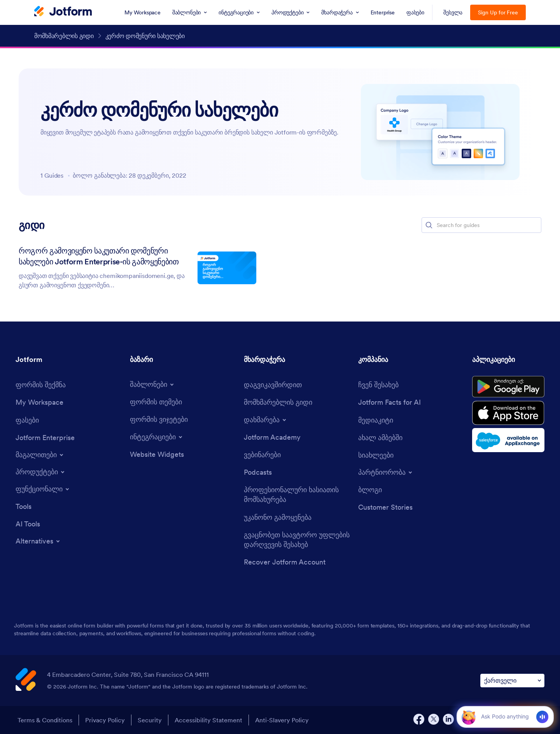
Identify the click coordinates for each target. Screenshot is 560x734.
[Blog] (370, 490)
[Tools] (24, 506)
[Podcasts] (258, 472)
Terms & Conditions (45, 720)
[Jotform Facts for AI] (389, 402)
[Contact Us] (273, 385)
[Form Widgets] (159, 419)
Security (150, 720)
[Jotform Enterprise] (45, 438)
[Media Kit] (376, 420)
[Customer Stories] (385, 507)
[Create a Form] (41, 385)
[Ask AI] (505, 717)
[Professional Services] (297, 495)
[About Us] (378, 385)
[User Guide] (278, 402)
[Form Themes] (156, 402)
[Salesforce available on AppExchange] (508, 440)
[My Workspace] (39, 402)
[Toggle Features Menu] (43, 489)
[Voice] (542, 717)
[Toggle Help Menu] (266, 420)
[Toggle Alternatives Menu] (38, 541)
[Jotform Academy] (272, 437)
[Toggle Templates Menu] (152, 384)
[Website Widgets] (157, 454)
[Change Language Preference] (512, 681)
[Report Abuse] (278, 517)
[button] (429, 225)
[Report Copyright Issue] (297, 540)
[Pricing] (27, 420)
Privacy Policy (105, 720)
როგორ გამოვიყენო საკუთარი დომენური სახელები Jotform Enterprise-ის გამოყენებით (99, 256)
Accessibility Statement (208, 720)
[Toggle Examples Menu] (40, 455)
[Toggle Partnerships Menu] (386, 472)
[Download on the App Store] (508, 413)
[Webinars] (262, 455)
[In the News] (380, 438)
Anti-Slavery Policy (282, 720)
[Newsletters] (376, 455)
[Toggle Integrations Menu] (157, 437)
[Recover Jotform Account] (285, 562)
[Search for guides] (488, 225)
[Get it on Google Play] (508, 387)
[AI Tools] (28, 524)
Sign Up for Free (498, 12)
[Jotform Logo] (63, 12)
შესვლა (453, 12)
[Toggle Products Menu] (41, 472)
